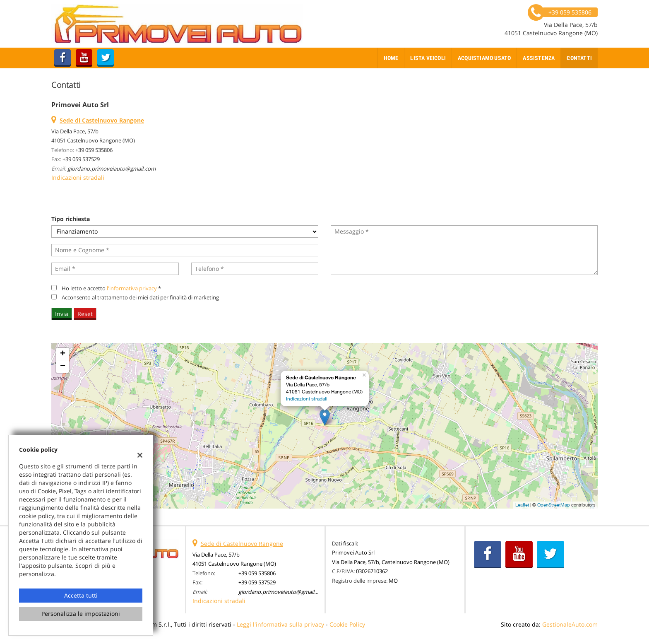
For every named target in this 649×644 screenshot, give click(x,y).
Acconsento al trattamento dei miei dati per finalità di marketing (140, 297)
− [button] (63, 367)
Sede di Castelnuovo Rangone (242, 544)
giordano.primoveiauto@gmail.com (112, 169)
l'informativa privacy (132, 288)
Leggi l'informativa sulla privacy (280, 624)
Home (391, 58)
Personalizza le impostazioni (81, 614)
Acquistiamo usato (484, 58)
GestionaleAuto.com (570, 624)
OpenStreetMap (554, 505)
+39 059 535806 (94, 150)
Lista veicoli (428, 58)
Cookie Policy (347, 624)
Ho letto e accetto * (111, 288)
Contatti (579, 58)
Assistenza (539, 58)
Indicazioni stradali (78, 177)
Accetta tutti (81, 595)
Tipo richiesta (71, 219)
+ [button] (63, 354)
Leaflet (522, 505)
